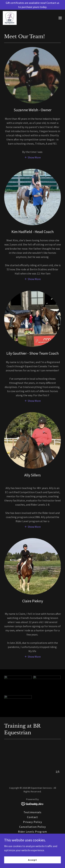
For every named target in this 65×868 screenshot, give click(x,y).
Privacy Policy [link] (32, 820)
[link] (10, 18)
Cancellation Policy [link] (32, 825)
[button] (60, 18)
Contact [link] (32, 816)
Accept (32, 860)
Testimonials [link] (32, 811)
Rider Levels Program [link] (32, 830)
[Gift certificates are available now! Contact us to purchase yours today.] (32, 5)
